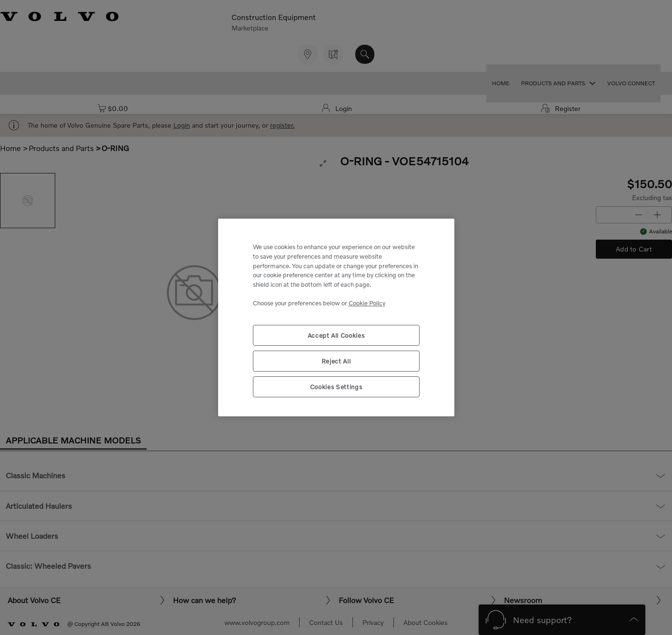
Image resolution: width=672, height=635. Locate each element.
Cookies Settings (336, 387)
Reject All (336, 361)
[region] (336, 317)
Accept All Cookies (336, 335)
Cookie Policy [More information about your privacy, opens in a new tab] (367, 303)
